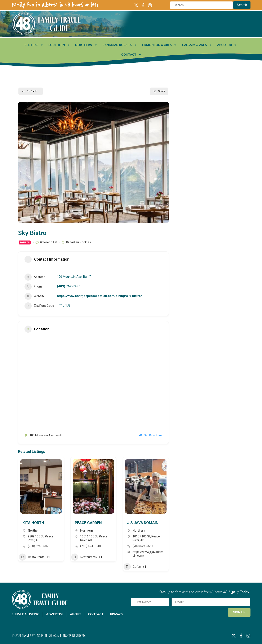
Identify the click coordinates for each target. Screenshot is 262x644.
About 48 (227, 45)
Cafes (132, 567)
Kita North (33, 523)
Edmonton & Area (159, 45)
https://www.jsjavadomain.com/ (148, 554)
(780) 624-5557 (143, 546)
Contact (131, 55)
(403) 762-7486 (69, 286)
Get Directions (151, 435)
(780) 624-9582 (38, 546)
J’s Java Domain (143, 523)
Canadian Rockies (120, 45)
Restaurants (32, 557)
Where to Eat (49, 242)
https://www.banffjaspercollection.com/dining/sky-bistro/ (99, 296)
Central (34, 45)
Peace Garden (88, 523)
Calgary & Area (197, 45)
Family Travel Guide (59, 24)
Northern (86, 45)
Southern (59, 45)
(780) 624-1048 (90, 546)
